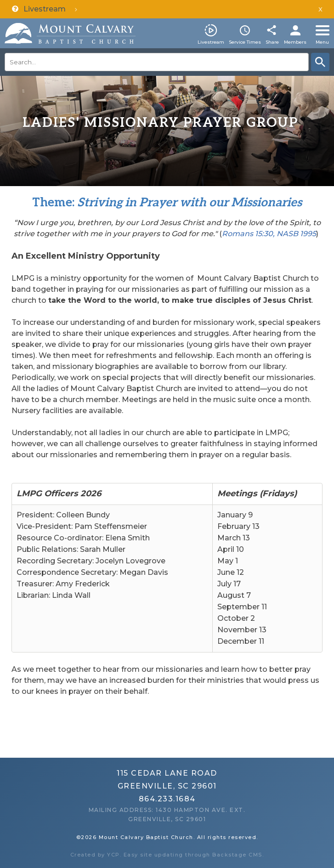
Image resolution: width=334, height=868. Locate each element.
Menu (322, 42)
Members (295, 42)
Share (272, 42)
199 (306, 234)
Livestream (211, 42)
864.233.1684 (167, 799)
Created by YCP (95, 855)
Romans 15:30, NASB (260, 234)
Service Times (245, 42)
